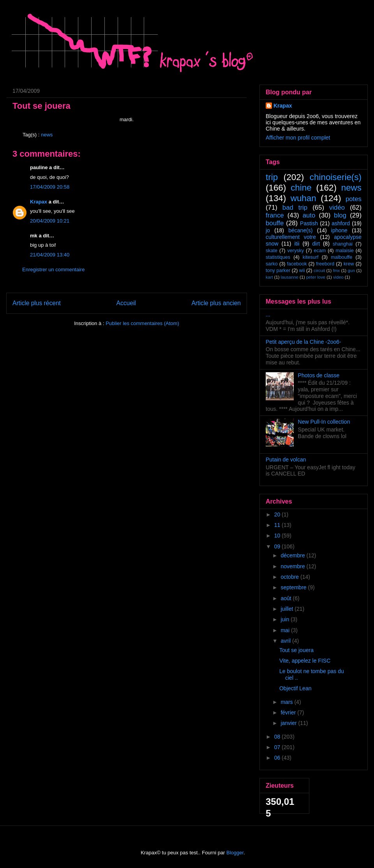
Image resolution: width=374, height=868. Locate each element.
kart (269, 277)
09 (278, 546)
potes (354, 199)
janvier (289, 723)
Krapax (39, 202)
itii (297, 244)
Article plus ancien (216, 303)
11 (278, 525)
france (275, 215)
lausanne (290, 277)
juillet (288, 609)
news (47, 135)
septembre (294, 587)
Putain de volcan (286, 460)
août (287, 598)
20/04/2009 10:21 (50, 221)
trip (272, 177)
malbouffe (341, 257)
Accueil (126, 303)
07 (278, 747)
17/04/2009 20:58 (50, 187)
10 (278, 536)
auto (309, 215)
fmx (336, 270)
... (268, 315)
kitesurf (311, 257)
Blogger (235, 853)
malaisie (345, 251)
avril (286, 641)
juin (286, 619)
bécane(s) (300, 230)
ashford (341, 223)
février (289, 712)
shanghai (343, 244)
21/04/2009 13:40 (50, 255)
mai (286, 630)
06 (278, 758)
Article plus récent (37, 303)
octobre (290, 577)
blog (340, 215)
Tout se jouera (296, 650)
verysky (295, 251)
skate (272, 251)
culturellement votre (291, 237)
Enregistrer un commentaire (53, 270)
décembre (293, 555)
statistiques (278, 257)
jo (268, 230)
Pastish (309, 223)
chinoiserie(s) (336, 177)
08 (278, 737)
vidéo (337, 208)
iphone (339, 230)
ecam (320, 251)
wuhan (303, 198)
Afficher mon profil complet (298, 138)
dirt (316, 244)
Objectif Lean (295, 688)
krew (349, 264)
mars (287, 702)
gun (352, 270)
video (338, 277)
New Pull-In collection (324, 422)
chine (301, 188)
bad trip (295, 208)
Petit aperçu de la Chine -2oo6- (303, 342)
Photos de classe (319, 375)
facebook (297, 264)
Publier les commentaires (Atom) (142, 323)
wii (302, 270)
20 (278, 514)
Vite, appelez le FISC (305, 661)
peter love (316, 277)
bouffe (275, 223)
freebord (325, 264)
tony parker (278, 270)
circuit (319, 270)
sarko (272, 264)
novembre (293, 566)
